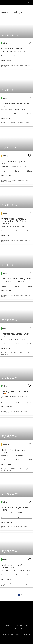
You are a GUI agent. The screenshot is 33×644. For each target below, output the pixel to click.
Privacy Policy (22, 626)
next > (30, 595)
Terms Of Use (10, 626)
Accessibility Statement (14, 627)
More (29, 3)
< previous (15, 595)
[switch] (29, 42)
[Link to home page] (3, 3)
